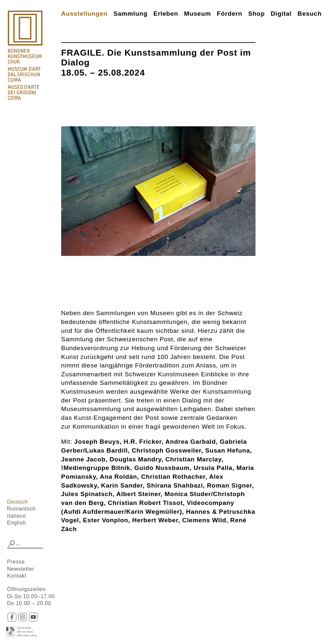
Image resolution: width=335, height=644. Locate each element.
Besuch (309, 14)
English (17, 523)
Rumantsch (22, 509)
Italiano (17, 516)
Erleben (166, 14)
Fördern (230, 14)
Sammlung (131, 14)
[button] (11, 544)
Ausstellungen (84, 14)
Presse (16, 562)
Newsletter (21, 569)
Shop (257, 14)
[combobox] (25, 544)
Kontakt (17, 576)
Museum (197, 14)
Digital (281, 14)
